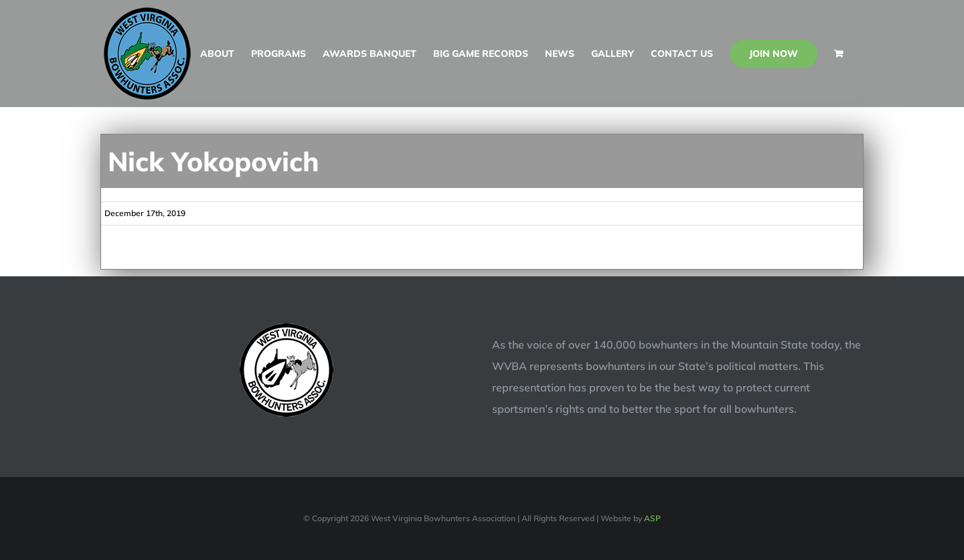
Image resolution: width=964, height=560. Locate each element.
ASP (652, 518)
